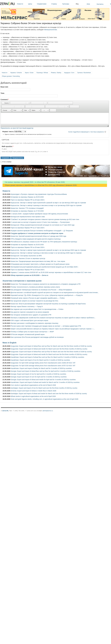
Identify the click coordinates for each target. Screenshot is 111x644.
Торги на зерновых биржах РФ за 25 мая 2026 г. (28, 270)
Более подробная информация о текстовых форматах (86, 132)
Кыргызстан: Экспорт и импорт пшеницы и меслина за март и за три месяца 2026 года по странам (46, 205)
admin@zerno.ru (48, 411)
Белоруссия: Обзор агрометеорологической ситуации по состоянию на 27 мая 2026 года (43, 225)
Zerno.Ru (5, 411)
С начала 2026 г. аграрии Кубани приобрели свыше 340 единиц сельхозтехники (39, 214)
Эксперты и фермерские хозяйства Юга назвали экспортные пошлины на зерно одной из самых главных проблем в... (53, 318)
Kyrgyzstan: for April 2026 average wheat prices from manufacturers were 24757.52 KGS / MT (43, 366)
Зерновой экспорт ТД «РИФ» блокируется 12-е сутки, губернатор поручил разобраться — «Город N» (47, 295)
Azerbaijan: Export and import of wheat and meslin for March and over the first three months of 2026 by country (49, 394)
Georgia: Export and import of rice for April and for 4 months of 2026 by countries (38, 374)
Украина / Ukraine (16, 73)
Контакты (100, 4)
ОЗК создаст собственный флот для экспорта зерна (29, 320)
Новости (22, 4)
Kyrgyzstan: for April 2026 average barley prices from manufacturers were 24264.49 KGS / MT (43, 363)
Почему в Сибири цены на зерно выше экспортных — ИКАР (32, 332)
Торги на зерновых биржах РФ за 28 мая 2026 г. (28, 200)
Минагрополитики (51, 30)
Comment (5, 99)
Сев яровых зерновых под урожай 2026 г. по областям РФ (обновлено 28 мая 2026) (34, 182)
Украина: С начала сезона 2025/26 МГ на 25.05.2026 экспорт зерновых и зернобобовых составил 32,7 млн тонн (51, 272)
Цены (32, 4)
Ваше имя (4, 87)
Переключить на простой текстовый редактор (17, 128)
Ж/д (77, 4)
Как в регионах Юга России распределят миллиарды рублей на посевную (37, 337)
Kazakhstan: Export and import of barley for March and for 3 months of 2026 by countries (41, 368)
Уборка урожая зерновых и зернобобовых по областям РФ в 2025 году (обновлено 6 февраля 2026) (40, 185)
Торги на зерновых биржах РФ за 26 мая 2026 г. (28, 247)
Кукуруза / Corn (69, 73)
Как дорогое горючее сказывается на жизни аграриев (30, 312)
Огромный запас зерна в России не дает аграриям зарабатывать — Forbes (38, 298)
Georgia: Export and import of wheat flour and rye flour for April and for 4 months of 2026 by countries (45, 371)
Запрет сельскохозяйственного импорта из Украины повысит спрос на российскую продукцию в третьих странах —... (53, 329)
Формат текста (8, 132)
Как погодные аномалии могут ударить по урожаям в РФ (31, 315)
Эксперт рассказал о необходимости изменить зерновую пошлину (35, 323)
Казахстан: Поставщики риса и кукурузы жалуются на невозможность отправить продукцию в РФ (46, 284)
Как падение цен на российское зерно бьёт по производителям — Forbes (37, 309)
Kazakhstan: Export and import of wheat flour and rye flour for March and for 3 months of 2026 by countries (47, 357)
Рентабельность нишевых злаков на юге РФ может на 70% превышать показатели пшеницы (44, 242)
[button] (5, 103)
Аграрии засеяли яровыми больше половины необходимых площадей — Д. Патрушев (42, 231)
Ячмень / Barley (56, 73)
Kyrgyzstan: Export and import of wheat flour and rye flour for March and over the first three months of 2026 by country (51, 346)
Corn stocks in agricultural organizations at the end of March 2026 (33, 385)
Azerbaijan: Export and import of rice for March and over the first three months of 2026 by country (44, 388)
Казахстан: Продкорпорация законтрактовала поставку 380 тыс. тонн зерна (38, 261)
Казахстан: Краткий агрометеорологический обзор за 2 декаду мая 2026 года (38, 236)
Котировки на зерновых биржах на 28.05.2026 (27, 197)
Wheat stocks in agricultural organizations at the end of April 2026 (33, 396)
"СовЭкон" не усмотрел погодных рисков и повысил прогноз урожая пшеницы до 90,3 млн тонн (45, 219)
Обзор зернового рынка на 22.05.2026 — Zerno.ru (29, 275)
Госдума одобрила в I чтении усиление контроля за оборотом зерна (37, 233)
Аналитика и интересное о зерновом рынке (22, 281)
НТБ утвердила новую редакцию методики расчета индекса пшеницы (36, 239)
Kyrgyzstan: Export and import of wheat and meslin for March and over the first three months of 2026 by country (49, 349)
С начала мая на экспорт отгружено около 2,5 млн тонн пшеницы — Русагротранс (40, 222)
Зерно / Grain (29, 73)
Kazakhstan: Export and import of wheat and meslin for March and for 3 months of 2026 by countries (45, 382)
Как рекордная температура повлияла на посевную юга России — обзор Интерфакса (41, 290)
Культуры (69, 4)
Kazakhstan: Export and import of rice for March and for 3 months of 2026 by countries (40, 360)
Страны (56, 4)
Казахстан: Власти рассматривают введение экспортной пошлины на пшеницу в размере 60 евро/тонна (48, 304)
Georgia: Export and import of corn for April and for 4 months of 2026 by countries (39, 377)
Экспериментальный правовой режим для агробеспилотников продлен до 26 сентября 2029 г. (45, 267)
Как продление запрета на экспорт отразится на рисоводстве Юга (34, 301)
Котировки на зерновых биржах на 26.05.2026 (27, 245)
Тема (2, 93)
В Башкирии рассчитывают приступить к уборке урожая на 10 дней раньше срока (40, 264)
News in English (9, 343)
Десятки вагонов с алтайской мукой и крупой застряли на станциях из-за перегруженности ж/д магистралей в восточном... (55, 292)
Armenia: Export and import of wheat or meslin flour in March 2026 (33, 391)
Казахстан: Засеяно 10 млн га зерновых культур (28, 258)
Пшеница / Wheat (42, 73)
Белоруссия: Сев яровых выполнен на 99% (26, 256)
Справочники (44, 4)
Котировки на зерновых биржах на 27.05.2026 (27, 211)
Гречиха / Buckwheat (84, 73)
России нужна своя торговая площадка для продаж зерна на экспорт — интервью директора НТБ (46, 326)
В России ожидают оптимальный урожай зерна (28, 334)
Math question (8, 146)
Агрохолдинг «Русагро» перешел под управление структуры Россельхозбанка (39, 194)
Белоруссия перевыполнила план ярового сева (28, 217)
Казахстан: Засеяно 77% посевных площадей (27, 208)
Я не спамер (7, 162)
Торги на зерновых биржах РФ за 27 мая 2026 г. (28, 228)
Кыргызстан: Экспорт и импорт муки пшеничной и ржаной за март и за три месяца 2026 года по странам (48, 203)
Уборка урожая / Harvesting (11, 76)
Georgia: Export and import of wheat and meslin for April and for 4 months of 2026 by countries (43, 380)
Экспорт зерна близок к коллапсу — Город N (27, 306)
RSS (88, 4)
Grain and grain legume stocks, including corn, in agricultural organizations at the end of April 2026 (44, 399)
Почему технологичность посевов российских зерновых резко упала (35, 287)
